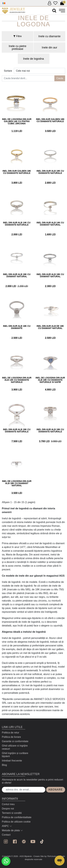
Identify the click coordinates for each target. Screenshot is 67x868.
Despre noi (8, 809)
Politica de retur (11, 733)
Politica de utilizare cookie (16, 822)
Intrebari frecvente (12, 761)
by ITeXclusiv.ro (51, 856)
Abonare (56, 790)
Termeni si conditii (12, 813)
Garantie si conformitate (15, 741)
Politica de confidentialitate (17, 817)
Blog (4, 765)
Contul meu (8, 804)
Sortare (8, 71)
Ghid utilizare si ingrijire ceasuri (15, 747)
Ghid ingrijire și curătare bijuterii (15, 755)
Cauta (60, 78)
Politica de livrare (11, 737)
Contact (6, 835)
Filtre (18, 36)
